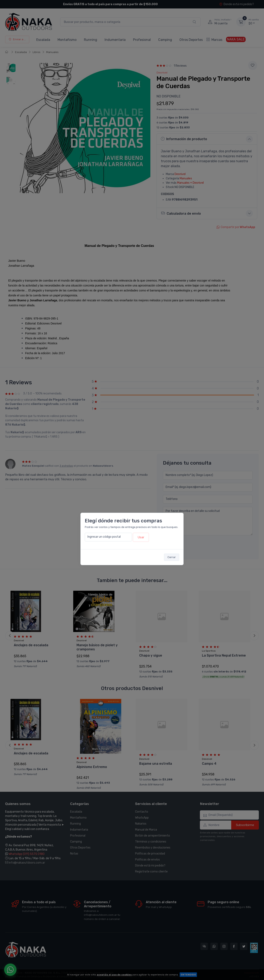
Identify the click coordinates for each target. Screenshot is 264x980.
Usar (141, 537)
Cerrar (172, 557)
